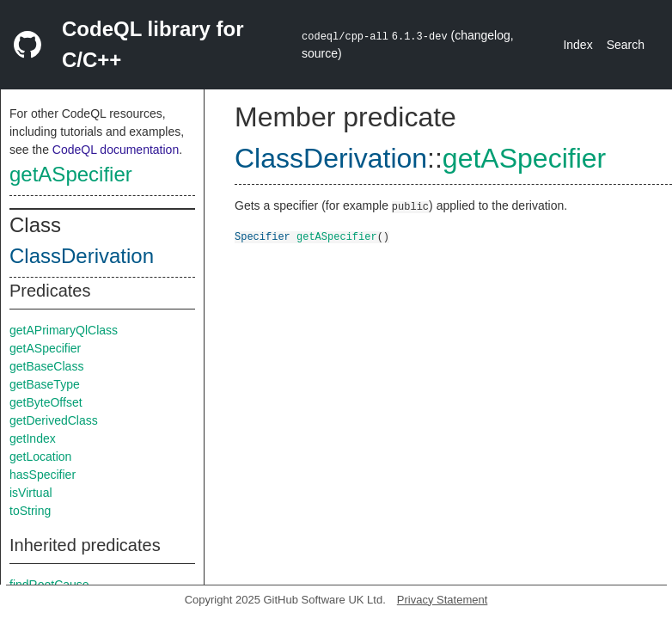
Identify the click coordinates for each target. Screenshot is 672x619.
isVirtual (31, 493)
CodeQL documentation (116, 150)
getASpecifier (71, 174)
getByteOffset (46, 402)
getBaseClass (46, 366)
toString (30, 511)
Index (577, 45)
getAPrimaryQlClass (64, 330)
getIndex (33, 438)
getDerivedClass (54, 420)
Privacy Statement (443, 600)
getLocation (40, 457)
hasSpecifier (43, 475)
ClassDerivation (82, 256)
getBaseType (45, 384)
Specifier (263, 236)
